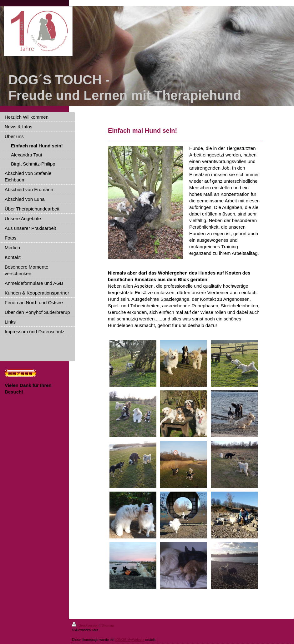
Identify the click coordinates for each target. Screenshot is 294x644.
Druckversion (86, 625)
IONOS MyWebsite (130, 640)
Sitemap (108, 625)
